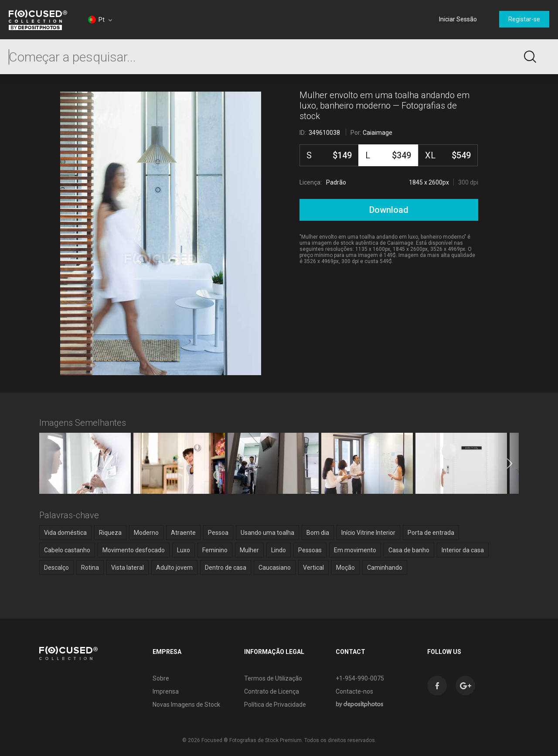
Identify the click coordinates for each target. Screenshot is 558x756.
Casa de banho (409, 550)
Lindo (279, 550)
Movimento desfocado (134, 550)
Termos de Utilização (273, 678)
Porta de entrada (431, 533)
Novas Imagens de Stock (186, 705)
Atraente (183, 533)
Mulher (249, 550)
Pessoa (218, 533)
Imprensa (166, 691)
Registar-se (524, 19)
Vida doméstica (65, 533)
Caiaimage (378, 133)
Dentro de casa (226, 568)
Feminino (215, 550)
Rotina (90, 568)
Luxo (184, 550)
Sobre (161, 678)
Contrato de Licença (272, 691)
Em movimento (355, 550)
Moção (345, 568)
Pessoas (310, 550)
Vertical (313, 568)
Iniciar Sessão (458, 19)
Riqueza (110, 533)
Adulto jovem (174, 568)
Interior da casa (463, 550)
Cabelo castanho (67, 550)
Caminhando (385, 568)
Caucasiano (275, 568)
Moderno (146, 533)
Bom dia (318, 533)
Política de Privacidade (275, 705)
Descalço (56, 568)
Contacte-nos (354, 691)
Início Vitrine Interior (368, 533)
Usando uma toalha (267, 533)
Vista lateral (128, 568)
